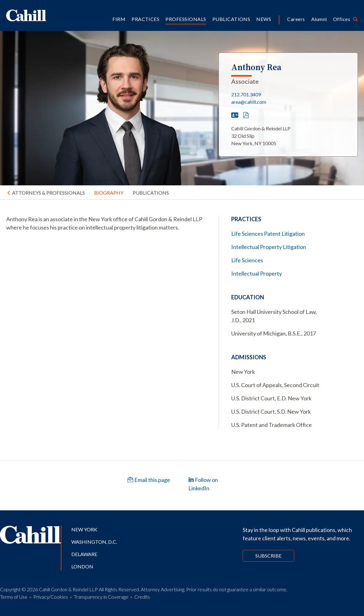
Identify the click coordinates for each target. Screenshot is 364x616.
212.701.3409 (246, 94)
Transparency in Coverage (101, 597)
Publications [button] (231, 19)
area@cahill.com (249, 102)
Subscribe (268, 556)
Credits (142, 597)
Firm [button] (119, 19)
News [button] (264, 19)
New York (84, 529)
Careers (296, 19)
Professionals (186, 19)
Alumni (319, 19)
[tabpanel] (106, 223)
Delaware (84, 554)
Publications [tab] (151, 193)
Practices (145, 19)
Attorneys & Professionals (48, 193)
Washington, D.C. (94, 542)
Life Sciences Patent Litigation (268, 234)
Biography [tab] (109, 193)
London (82, 566)
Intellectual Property (257, 273)
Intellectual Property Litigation (269, 247)
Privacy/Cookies (51, 597)
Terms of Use (14, 597)
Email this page (149, 480)
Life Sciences (247, 260)
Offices (342, 19)
